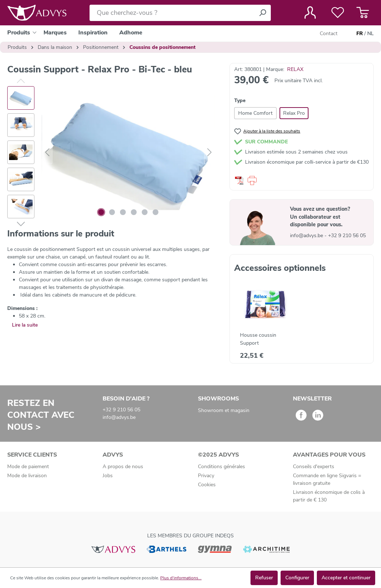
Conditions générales (221, 467)
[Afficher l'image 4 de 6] (134, 212)
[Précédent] (47, 153)
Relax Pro (294, 113)
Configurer (297, 578)
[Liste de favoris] (338, 13)
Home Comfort (255, 113)
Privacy (206, 476)
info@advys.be (307, 236)
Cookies (207, 485)
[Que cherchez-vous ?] (172, 13)
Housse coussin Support (258, 339)
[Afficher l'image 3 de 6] (123, 212)
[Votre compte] (310, 13)
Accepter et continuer (346, 578)
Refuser (264, 578)
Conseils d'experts (314, 467)
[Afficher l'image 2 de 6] (112, 212)
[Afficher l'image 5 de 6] (145, 212)
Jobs (108, 476)
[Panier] (363, 13)
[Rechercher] (262, 13)
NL (370, 34)
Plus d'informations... (181, 578)
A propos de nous (123, 467)
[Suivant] (210, 153)
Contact (329, 33)
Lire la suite (25, 325)
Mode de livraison (27, 476)
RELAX (295, 69)
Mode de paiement (28, 467)
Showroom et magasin (224, 410)
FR (360, 34)
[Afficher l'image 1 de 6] (101, 212)
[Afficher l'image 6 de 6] (156, 212)
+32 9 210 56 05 (347, 236)
